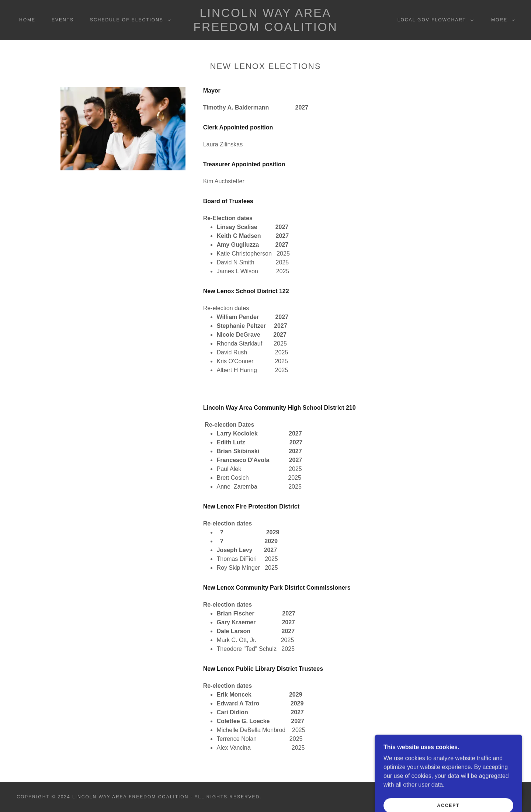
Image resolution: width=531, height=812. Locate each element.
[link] (265, 29)
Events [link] (63, 20)
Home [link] (27, 20)
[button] (129, 20)
